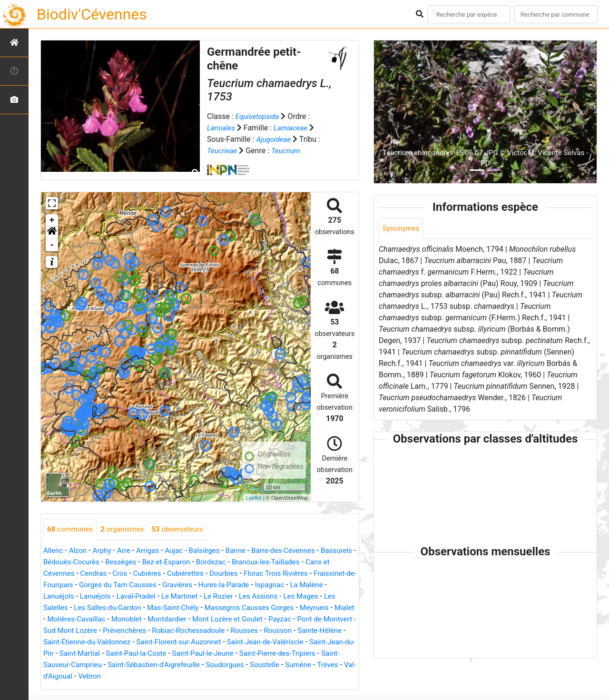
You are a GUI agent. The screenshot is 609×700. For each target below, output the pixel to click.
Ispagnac (332, 585)
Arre (128, 551)
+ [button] (52, 220)
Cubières (184, 574)
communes (71, 529)
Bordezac (260, 562)
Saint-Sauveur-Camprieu (205, 665)
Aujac (180, 551)
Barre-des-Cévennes (295, 551)
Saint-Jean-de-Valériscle (88, 654)
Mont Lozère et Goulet (297, 619)
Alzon (79, 551)
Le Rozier (269, 596)
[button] (52, 233)
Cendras (128, 574)
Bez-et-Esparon (212, 562)
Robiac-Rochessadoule (291, 631)
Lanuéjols (101, 596)
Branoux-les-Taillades (317, 562)
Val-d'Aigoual (210, 676)
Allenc (54, 551)
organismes (126, 529)
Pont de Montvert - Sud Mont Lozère (134, 631)
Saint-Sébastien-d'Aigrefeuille (301, 665)
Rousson (93, 642)
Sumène (141, 676)
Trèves (172, 676)
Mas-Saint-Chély (223, 608)
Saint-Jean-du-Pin (164, 654)
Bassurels (60, 562)
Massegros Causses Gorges (304, 608)
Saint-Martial (221, 654)
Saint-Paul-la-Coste (281, 654)
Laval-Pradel (182, 596)
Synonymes (402, 229)
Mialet (90, 619)
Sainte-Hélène (137, 642)
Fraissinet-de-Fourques (86, 585)
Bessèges (164, 562)
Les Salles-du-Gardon (154, 608)
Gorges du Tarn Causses (172, 585)
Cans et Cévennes (77, 574)
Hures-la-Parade (284, 585)
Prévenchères (224, 631)
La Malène (61, 596)
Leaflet (254, 498)
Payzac (55, 631)
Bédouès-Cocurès (112, 562)
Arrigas (152, 551)
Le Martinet (228, 596)
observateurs (184, 529)
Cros (155, 574)
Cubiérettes (225, 574)
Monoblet (191, 619)
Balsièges (212, 551)
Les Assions (311, 596)
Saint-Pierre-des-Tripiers (118, 665)
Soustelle (106, 676)
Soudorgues (64, 676)
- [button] (52, 245)
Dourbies (264, 574)
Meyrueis (59, 619)
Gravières (235, 585)
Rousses (58, 642)
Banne (245, 551)
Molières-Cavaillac (138, 619)
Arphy (105, 551)
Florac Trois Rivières (319, 574)
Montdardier (233, 619)
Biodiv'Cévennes (92, 14)
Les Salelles (92, 608)
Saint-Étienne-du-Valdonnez (213, 642)
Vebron (250, 676)
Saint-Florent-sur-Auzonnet (310, 642)
